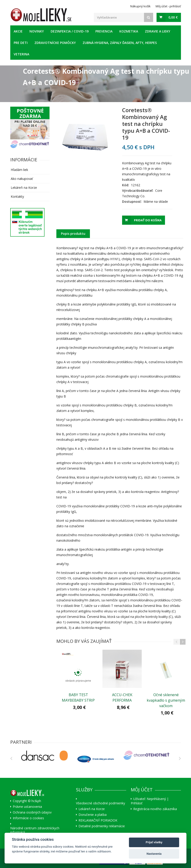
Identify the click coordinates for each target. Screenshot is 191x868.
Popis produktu (73, 234)
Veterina (21, 54)
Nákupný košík (140, 6)
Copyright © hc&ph (27, 801)
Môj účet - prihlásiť (168, 6)
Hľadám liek (19, 170)
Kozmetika (129, 31)
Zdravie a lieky (158, 31)
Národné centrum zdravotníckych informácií (35, 830)
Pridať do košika (148, 220)
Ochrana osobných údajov (32, 812)
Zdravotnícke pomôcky (55, 43)
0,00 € (173, 17)
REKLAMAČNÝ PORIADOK (98, 820)
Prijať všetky (154, 842)
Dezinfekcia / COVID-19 (70, 31)
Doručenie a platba (93, 815)
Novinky (37, 31)
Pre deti (21, 43)
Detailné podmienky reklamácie (102, 826)
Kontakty (17, 196)
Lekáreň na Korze (24, 188)
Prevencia (104, 31)
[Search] (149, 17)
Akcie (18, 31)
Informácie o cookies (28, 818)
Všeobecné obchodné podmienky (101, 803)
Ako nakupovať (22, 179)
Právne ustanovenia (27, 807)
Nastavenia (154, 854)
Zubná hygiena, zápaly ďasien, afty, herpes (120, 43)
